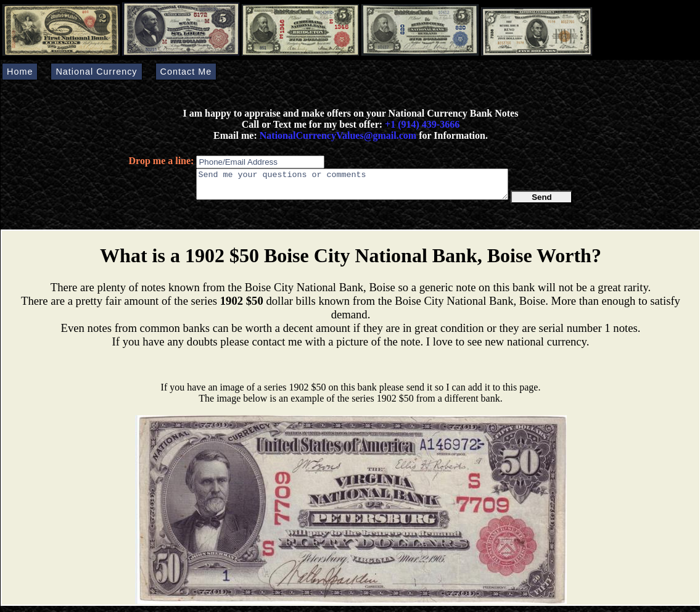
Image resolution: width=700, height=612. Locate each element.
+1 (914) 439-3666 (422, 124)
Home (20, 72)
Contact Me (186, 72)
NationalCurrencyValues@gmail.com (337, 135)
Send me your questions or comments (352, 187)
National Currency (96, 72)
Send (542, 203)
